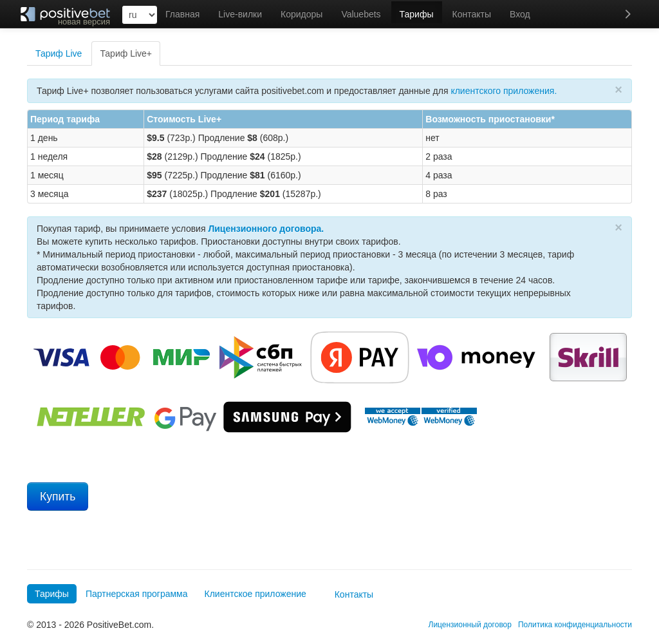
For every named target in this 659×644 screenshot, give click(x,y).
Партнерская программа (137, 594)
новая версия (84, 22)
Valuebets (361, 14)
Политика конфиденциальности (575, 625)
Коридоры (302, 14)
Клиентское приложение (255, 594)
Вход (520, 14)
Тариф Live (59, 53)
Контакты (472, 14)
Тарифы (417, 14)
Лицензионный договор (470, 625)
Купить (58, 497)
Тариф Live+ (126, 53)
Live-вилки (240, 14)
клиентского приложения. (504, 91)
